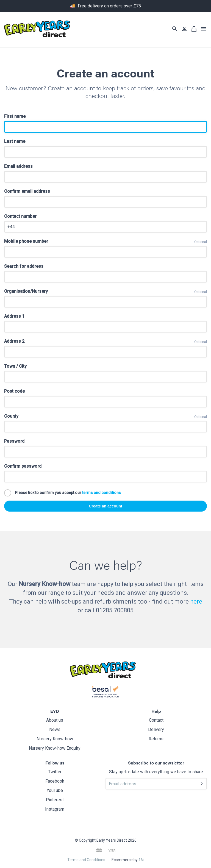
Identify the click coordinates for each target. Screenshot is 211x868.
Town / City (15, 366)
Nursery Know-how (55, 739)
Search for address (24, 266)
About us (55, 720)
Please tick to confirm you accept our (63, 493)
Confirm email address (27, 191)
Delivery (156, 729)
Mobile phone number (26, 241)
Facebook (55, 781)
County (11, 416)
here (196, 602)
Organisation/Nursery (26, 291)
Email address (18, 166)
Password (14, 441)
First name (15, 116)
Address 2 (14, 341)
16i (141, 860)
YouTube (55, 790)
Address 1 (14, 316)
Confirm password (23, 466)
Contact (156, 720)
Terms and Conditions (86, 860)
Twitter (55, 772)
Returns (156, 739)
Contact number (20, 216)
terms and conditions (102, 492)
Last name (15, 141)
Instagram (55, 809)
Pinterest (55, 800)
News (55, 729)
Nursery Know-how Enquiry (55, 748)
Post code (14, 391)
